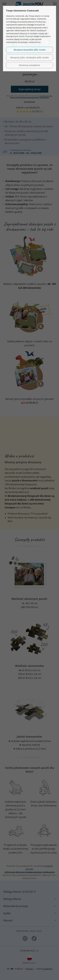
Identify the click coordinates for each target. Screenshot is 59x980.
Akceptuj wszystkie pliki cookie (29, 50)
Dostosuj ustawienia (29, 65)
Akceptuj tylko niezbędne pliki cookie (29, 57)
